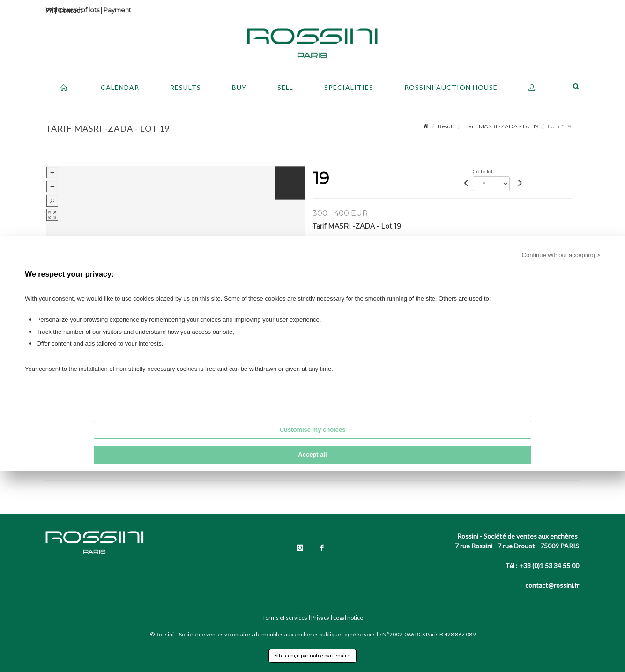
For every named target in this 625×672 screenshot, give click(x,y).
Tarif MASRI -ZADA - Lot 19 (501, 126)
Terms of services (285, 617)
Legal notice (348, 617)
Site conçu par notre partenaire (312, 655)
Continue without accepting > (561, 255)
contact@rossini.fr (552, 585)
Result (446, 126)
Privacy (320, 617)
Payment (117, 10)
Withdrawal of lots (72, 10)
